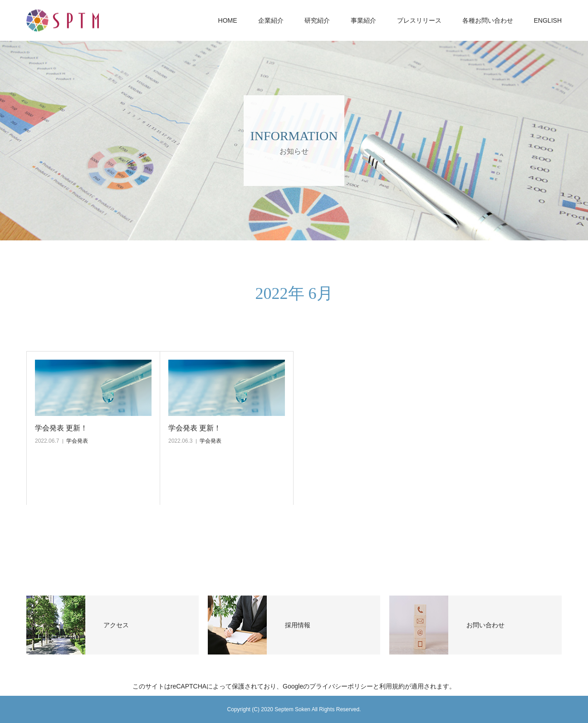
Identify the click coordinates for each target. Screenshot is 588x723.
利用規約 (392, 686)
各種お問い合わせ (488, 20)
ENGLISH (548, 20)
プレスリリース (419, 20)
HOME (228, 20)
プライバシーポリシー (341, 686)
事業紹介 (363, 20)
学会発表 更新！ (61, 428)
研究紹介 (317, 20)
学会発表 (77, 441)
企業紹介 (271, 20)
